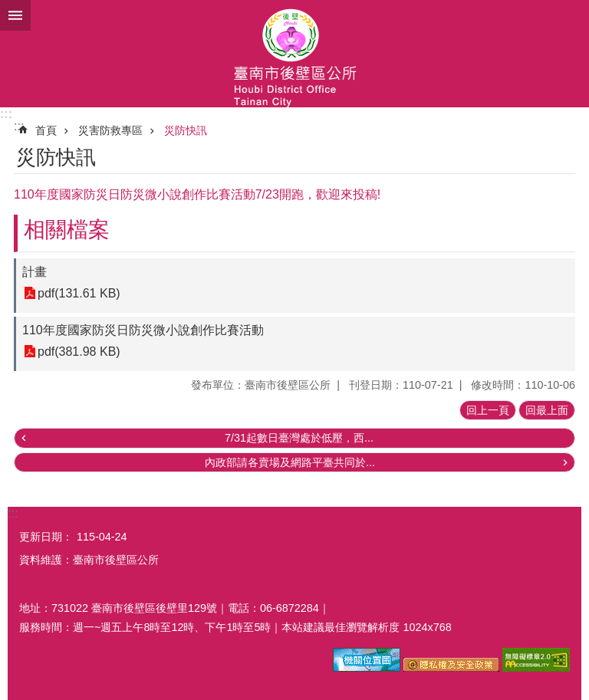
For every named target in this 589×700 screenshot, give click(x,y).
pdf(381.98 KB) (79, 352)
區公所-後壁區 (294, 54)
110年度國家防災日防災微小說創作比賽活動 (143, 330)
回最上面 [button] (547, 410)
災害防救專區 (110, 130)
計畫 (35, 272)
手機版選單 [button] (15, 15)
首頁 (46, 130)
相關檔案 (67, 230)
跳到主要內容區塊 (8, 8)
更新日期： (46, 537)
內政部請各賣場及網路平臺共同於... (290, 462)
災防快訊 (186, 130)
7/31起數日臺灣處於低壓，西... (299, 438)
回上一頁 (488, 410)
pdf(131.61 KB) (79, 293)
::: (6, 114)
